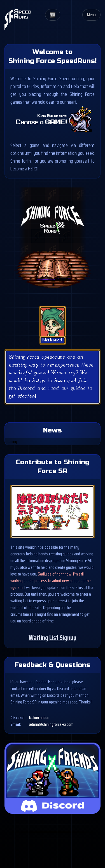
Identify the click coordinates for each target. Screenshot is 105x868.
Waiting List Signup (53, 638)
